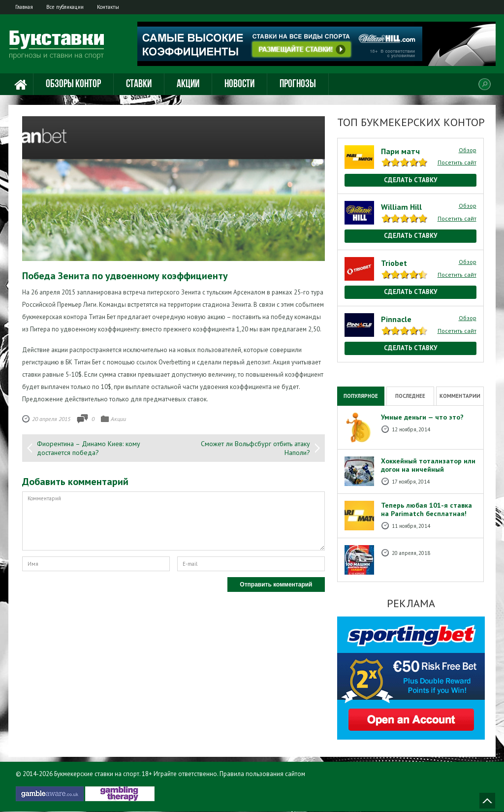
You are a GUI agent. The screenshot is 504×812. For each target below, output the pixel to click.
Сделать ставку (410, 180)
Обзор (468, 150)
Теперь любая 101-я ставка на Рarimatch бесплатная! (426, 510)
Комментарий (173, 521)
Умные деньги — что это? (422, 418)
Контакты (115, 7)
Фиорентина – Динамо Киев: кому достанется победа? (89, 449)
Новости (239, 85)
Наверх (487, 801)
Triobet (394, 263)
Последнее (410, 396)
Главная (26, 7)
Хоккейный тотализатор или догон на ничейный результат (428, 470)
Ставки (139, 85)
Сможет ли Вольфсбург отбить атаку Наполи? (255, 449)
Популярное (361, 396)
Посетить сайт (457, 163)
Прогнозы (298, 85)
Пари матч (400, 151)
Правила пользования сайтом (262, 774)
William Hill (401, 207)
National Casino (359, 367)
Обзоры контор (73, 85)
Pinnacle (396, 319)
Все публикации (69, 7)
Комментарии (460, 396)
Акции (188, 85)
